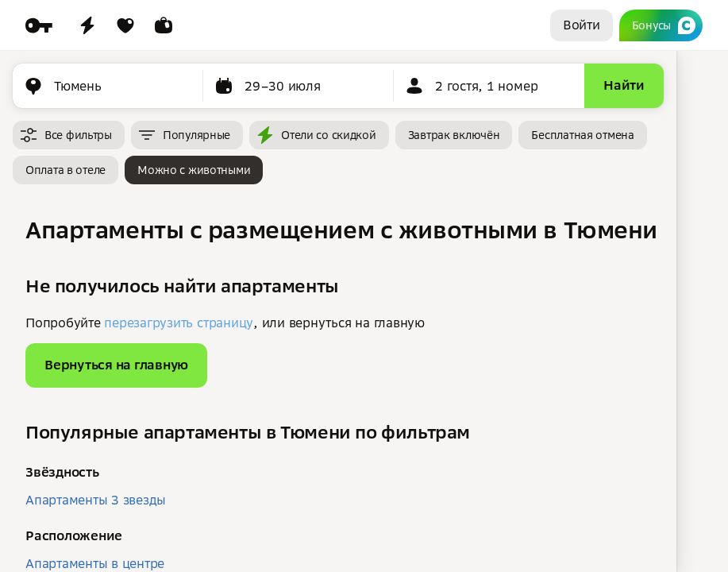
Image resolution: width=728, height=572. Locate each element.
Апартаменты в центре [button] (95, 563)
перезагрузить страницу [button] (179, 323)
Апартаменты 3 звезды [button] (96, 500)
